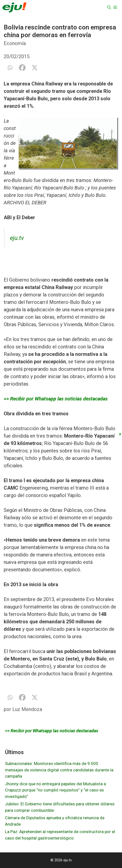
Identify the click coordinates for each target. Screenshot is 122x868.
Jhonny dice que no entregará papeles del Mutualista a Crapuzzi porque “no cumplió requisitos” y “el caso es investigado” (55, 790)
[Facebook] (22, 68)
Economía (15, 43)
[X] (35, 68)
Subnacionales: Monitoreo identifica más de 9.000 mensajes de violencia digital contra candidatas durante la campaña (59, 770)
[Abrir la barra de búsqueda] (109, 7)
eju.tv (17, 238)
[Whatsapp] (10, 68)
